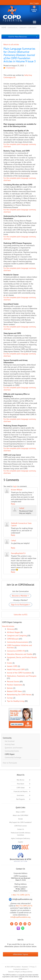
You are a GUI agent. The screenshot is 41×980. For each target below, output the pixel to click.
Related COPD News (14, 691)
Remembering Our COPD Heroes (19, 695)
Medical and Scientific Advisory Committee (21, 834)
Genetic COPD (12, 666)
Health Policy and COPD (16, 669)
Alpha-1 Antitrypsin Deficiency (20, 838)
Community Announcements (18, 642)
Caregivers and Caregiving (17, 636)
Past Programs (20, 799)
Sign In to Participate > (20, 605)
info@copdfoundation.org (20, 917)
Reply (13, 504)
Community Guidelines (20, 969)
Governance (20, 795)
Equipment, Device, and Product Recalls (22, 657)
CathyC (22, 508)
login (15, 486)
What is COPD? (21, 812)
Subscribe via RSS (21, 615)
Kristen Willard (17, 490)
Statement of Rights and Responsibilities (20, 972)
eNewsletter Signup (21, 954)
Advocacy (10, 629)
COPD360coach (13, 639)
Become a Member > (20, 596)
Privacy (32, 967)
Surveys (10, 698)
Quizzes (10, 688)
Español (20, 842)
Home (4, 28)
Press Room (21, 784)
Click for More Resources (18, 37)
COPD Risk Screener (21, 826)
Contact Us (21, 829)
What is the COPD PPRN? (21, 815)
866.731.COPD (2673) (24, 906)
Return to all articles (11, 44)
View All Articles (8, 626)
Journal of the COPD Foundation (19, 673)
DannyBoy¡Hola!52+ (18, 553)
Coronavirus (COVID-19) (16, 651)
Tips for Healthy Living (16, 701)
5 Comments (9, 68)
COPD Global (20, 788)
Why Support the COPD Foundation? (20, 822)
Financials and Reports (21, 791)
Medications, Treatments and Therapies (22, 676)
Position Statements (15, 685)
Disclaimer (25, 967)
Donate (34, 9)
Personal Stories (13, 682)
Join (31, 3)
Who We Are (20, 780)
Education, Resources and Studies (20, 654)
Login (37, 3)
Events (9, 663)
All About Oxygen (14, 632)
